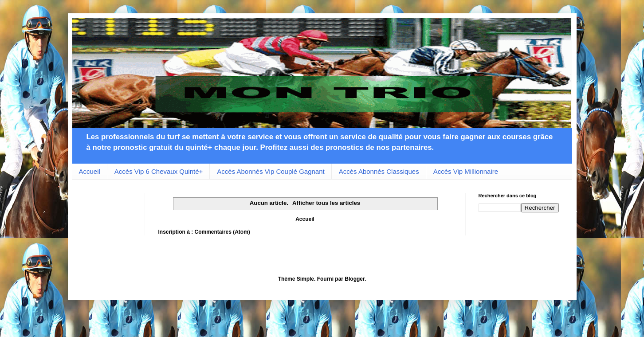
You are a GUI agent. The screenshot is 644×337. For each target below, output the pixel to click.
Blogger (355, 279)
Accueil (90, 171)
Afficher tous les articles (326, 203)
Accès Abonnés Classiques (379, 171)
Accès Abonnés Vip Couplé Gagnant (271, 171)
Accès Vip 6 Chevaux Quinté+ (159, 171)
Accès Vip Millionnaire (466, 171)
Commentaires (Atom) (222, 232)
